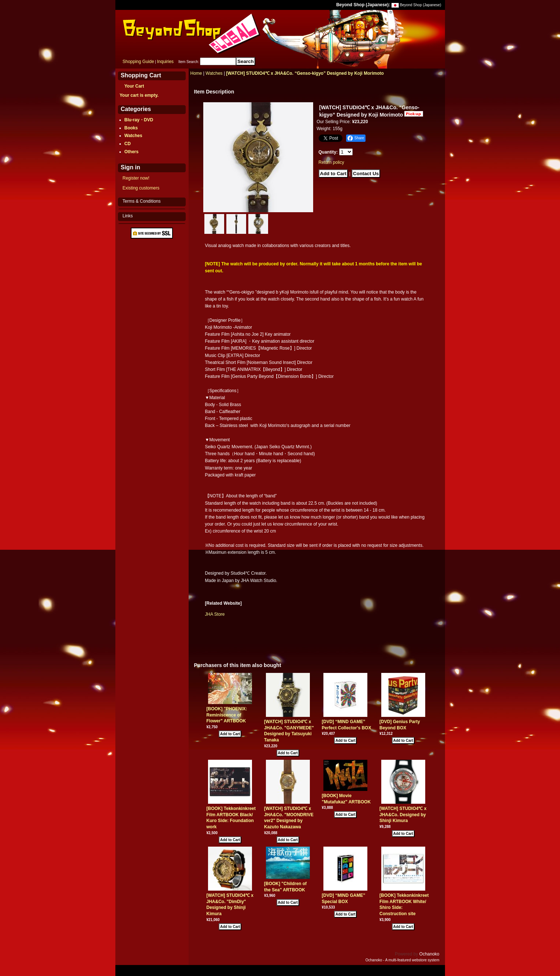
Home (196, 73)
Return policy (331, 162)
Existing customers (141, 188)
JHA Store (215, 614)
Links (128, 216)
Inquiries (165, 62)
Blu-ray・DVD (139, 120)
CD (128, 144)
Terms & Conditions (142, 201)
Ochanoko (429, 954)
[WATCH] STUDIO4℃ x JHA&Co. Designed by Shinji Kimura (403, 815)
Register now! (136, 178)
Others (132, 152)
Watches (133, 136)
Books (131, 128)
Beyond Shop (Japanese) (421, 5)
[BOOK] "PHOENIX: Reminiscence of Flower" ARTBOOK (227, 715)
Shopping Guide (138, 62)
